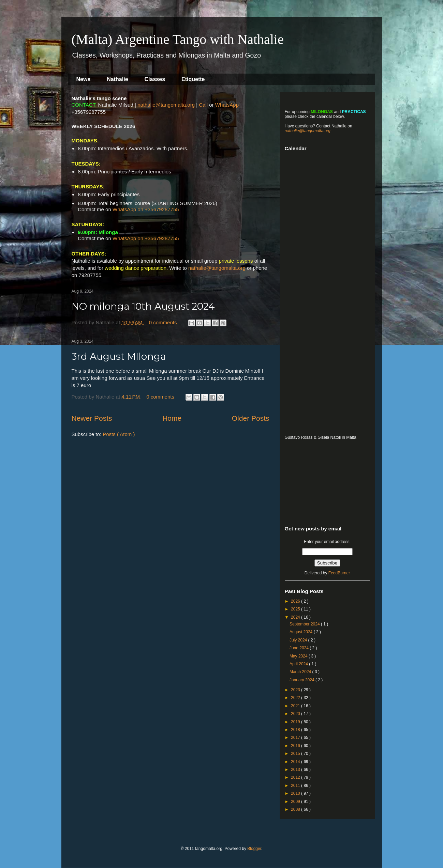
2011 (296, 786)
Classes (155, 79)
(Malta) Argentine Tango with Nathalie (178, 39)
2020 (296, 714)
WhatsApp (227, 105)
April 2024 (299, 664)
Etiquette (193, 79)
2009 (296, 802)
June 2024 (300, 648)
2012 (296, 777)
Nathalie (117, 79)
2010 (296, 793)
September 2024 (305, 624)
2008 (296, 809)
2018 (296, 730)
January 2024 (302, 680)
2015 (296, 754)
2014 (296, 762)
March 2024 (301, 672)
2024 (296, 617)
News (84, 79)
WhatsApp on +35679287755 (146, 209)
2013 (296, 770)
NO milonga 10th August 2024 (143, 306)
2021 (296, 706)
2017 (296, 738)
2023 (296, 690)
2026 (296, 601)
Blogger (254, 849)
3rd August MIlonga (119, 356)
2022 (296, 698)
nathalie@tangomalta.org (166, 105)
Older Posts (251, 418)
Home (172, 418)
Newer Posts (92, 418)
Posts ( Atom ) (119, 434)
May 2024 (299, 656)
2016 (296, 746)
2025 (296, 609)
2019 (296, 722)
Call (203, 105)
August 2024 (302, 632)
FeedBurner (339, 573)
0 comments (164, 322)
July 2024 (299, 640)
